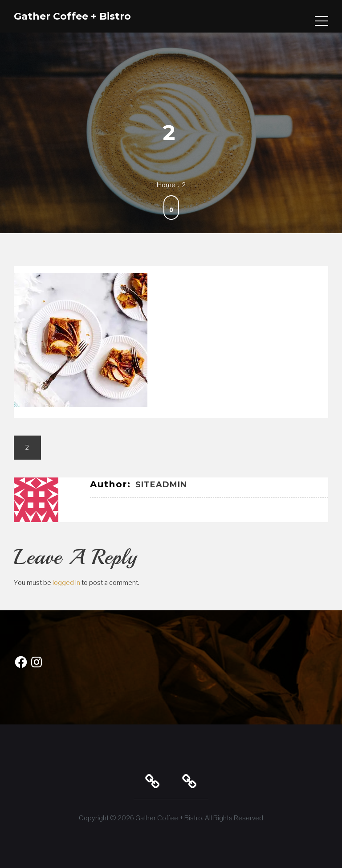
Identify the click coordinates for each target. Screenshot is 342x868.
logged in (66, 582)
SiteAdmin (161, 485)
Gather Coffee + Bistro (72, 16)
